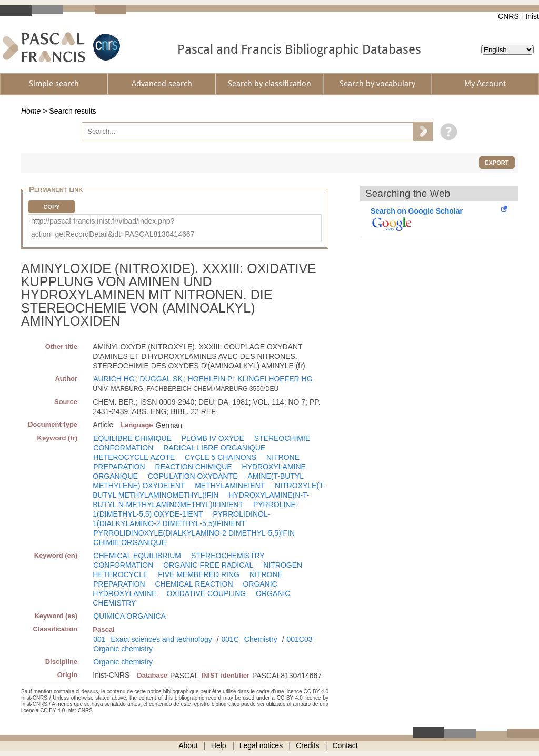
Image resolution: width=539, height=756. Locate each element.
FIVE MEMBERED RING (199, 574)
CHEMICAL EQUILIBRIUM (137, 556)
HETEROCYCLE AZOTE (134, 457)
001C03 (299, 639)
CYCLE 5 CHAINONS (221, 457)
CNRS (508, 16)
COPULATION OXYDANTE (193, 476)
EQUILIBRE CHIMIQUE (132, 438)
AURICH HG (114, 379)
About (188, 745)
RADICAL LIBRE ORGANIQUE (214, 448)
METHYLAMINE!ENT (230, 486)
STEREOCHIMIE (282, 438)
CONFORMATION (123, 448)
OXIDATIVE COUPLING (207, 593)
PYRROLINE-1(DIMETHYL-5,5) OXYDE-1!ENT (195, 509)
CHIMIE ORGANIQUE (129, 542)
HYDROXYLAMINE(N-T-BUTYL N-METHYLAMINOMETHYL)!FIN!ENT (201, 500)
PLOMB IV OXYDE (213, 438)
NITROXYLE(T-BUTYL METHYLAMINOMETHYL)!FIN (209, 490)
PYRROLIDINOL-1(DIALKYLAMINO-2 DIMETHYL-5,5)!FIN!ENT (181, 519)
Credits (307, 745)
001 (99, 639)
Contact (345, 745)
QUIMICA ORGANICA (129, 616)
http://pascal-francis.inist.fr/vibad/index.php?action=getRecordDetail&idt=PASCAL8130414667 (113, 228)
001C (230, 639)
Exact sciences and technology (162, 639)
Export (497, 163)
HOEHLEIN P (210, 379)
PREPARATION (119, 467)
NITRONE (283, 457)
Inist (532, 16)
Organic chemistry (123, 649)
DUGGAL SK (161, 379)
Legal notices (261, 745)
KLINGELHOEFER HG (275, 379)
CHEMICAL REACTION (194, 584)
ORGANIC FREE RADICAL (208, 565)
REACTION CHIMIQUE (193, 467)
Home (31, 111)
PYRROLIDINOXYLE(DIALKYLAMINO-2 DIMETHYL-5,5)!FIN (194, 533)
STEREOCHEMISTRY (228, 556)
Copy (51, 207)
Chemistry (261, 639)
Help (219, 745)
